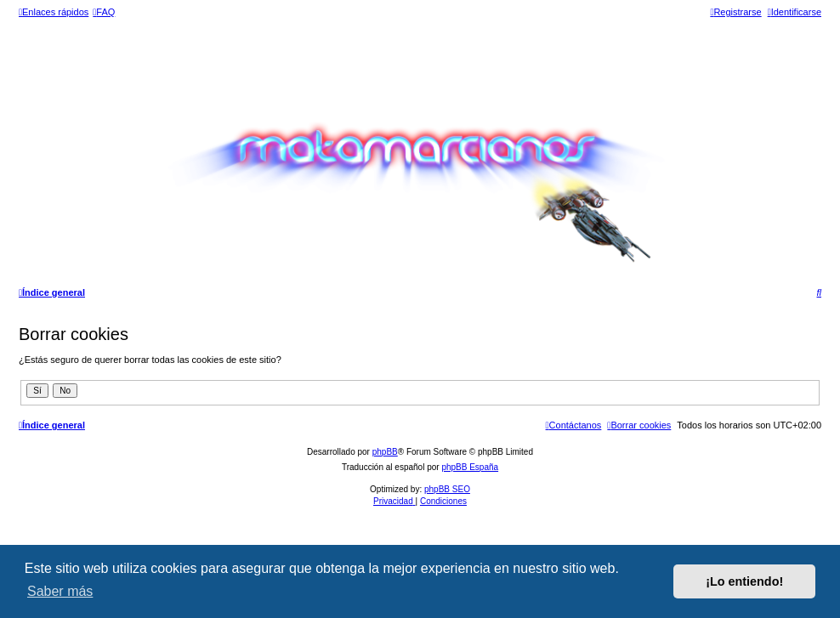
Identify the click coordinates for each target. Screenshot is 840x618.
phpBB (385, 452)
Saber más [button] (60, 591)
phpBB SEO (447, 489)
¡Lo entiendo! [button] (744, 581)
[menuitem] (104, 12)
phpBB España (470, 467)
